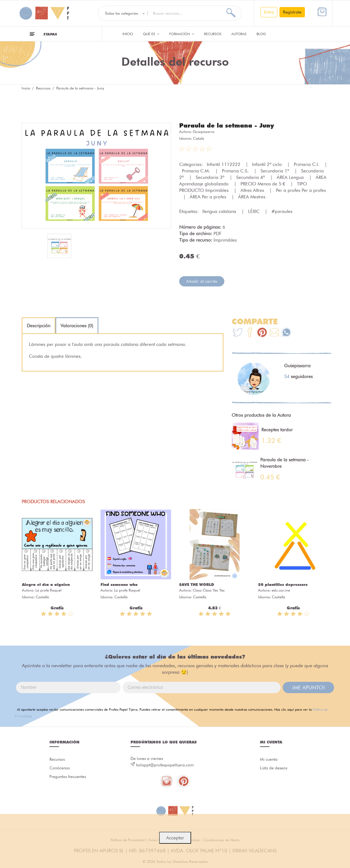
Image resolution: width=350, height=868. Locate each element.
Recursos (213, 34)
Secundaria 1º (276, 171)
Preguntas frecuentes (68, 777)
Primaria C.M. (197, 171)
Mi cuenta (269, 759)
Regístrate (292, 12)
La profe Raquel (48, 590)
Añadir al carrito (202, 281)
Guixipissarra (204, 132)
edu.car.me (281, 590)
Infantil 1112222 (224, 164)
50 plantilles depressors (283, 585)
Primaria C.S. (236, 171)
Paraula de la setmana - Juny (227, 125)
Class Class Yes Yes (209, 590)
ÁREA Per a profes (209, 197)
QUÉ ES (151, 34)
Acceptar (175, 838)
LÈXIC (254, 211)
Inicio (128, 34)
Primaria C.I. (307, 164)
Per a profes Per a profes (301, 190)
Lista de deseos (274, 768)
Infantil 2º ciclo (268, 164)
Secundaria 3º (211, 177)
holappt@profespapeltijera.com (165, 765)
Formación (182, 34)
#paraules (282, 211)
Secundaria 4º (251, 177)
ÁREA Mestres (252, 197)
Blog (261, 34)
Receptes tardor (277, 430)
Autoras (239, 34)
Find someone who (119, 585)
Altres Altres (253, 190)
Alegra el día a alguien (46, 585)
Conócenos (60, 768)
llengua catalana (220, 211)
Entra (269, 12)
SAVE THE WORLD (197, 585)
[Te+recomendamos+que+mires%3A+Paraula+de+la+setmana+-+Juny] (250, 333)
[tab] (39, 326)
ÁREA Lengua (291, 177)
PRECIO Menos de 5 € (264, 184)
